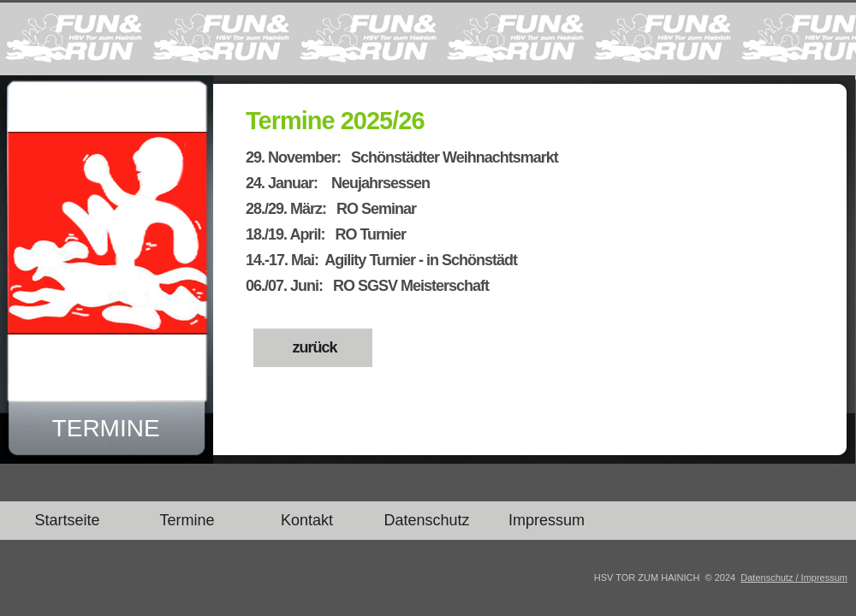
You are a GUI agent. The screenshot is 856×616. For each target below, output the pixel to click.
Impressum (547, 520)
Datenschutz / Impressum (794, 577)
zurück (312, 347)
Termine (187, 520)
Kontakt (307, 520)
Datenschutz (426, 520)
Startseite (67, 520)
